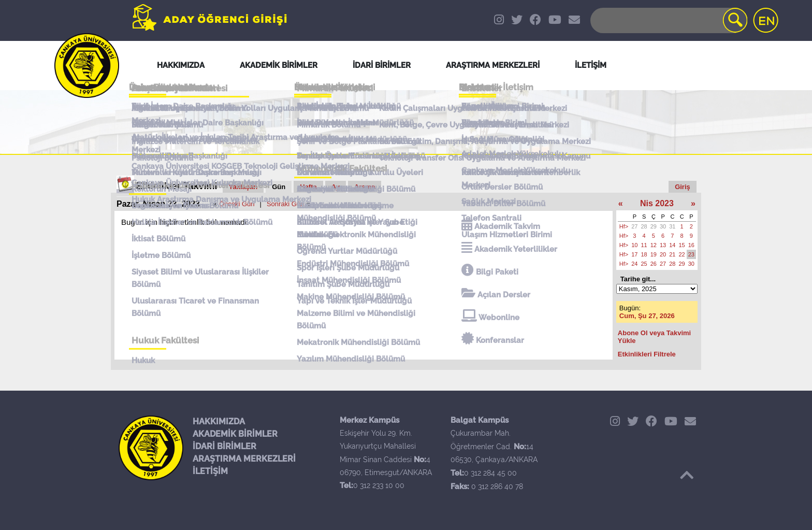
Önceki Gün (237, 204)
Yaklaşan (243, 187)
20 (663, 254)
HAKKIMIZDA (219, 421)
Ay (336, 187)
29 (654, 226)
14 (672, 245)
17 (634, 254)
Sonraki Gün (285, 204)
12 (654, 245)
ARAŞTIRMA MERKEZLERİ (244, 459)
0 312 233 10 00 (379, 485)
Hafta (308, 187)
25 (644, 264)
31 (672, 226)
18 (644, 254)
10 (634, 245)
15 (682, 245)
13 (663, 245)
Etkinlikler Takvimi (177, 186)
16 (691, 245)
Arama (365, 187)
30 (663, 226)
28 (644, 226)
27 (634, 226)
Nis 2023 (657, 203)
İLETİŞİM (210, 471)
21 (672, 254)
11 (644, 245)
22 (682, 254)
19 (654, 254)
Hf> (624, 226)
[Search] (668, 20)
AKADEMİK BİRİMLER (235, 434)
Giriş (683, 187)
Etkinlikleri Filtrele (647, 354)
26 (654, 264)
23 (691, 254)
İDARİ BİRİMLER (224, 446)
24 (634, 264)
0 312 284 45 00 (490, 473)
